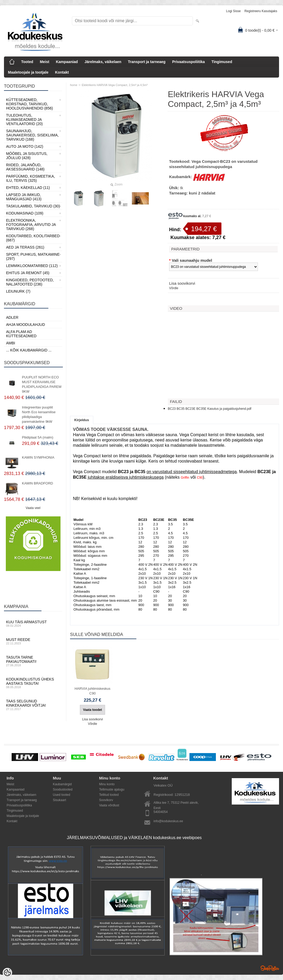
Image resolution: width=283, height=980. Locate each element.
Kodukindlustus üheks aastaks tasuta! (33, 683)
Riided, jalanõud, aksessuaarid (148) (25, 167)
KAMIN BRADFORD (38, 483)
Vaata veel (33, 508)
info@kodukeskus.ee (168, 821)
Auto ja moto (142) (25, 146)
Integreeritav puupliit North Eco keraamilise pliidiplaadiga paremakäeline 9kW (39, 414)
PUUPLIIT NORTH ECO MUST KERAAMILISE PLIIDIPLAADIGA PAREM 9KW (42, 384)
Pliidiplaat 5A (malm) (38, 437)
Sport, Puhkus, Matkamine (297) (33, 256)
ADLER (12, 317)
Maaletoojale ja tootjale (28, 72)
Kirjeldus (82, 420)
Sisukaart (59, 800)
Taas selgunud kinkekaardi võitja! (33, 705)
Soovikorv (106, 800)
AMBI (11, 343)
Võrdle (174, 288)
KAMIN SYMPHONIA (38, 457)
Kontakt (62, 72)
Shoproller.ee (270, 968)
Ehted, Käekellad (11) (28, 188)
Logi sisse (233, 11)
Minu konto (107, 784)
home (74, 85)
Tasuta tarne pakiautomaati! (33, 661)
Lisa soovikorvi (182, 283)
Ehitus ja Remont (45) (28, 273)
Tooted (27, 62)
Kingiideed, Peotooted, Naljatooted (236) (30, 282)
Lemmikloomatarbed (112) (32, 266)
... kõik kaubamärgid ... (29, 350)
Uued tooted (61, 795)
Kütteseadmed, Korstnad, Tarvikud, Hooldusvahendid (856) (29, 104)
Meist (45, 62)
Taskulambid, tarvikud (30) (33, 206)
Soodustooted (63, 789)
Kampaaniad (67, 62)
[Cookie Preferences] (7, 973)
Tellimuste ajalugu (112, 789)
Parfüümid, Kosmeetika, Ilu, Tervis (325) (31, 178)
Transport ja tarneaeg (147, 62)
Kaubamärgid (62, 784)
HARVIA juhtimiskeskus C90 (92, 691)
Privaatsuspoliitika (188, 62)
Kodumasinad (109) (25, 213)
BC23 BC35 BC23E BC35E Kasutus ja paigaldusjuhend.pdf (210, 409)
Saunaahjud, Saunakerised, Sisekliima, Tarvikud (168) (32, 135)
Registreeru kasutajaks (261, 11)
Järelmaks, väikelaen (103, 62)
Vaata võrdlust (109, 805)
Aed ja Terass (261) (25, 247)
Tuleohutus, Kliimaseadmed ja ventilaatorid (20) (24, 120)
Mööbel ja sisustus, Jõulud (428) (27, 156)
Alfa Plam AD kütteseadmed (21, 334)
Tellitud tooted (109, 795)
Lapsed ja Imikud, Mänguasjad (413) (24, 197)
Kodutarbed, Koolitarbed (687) (33, 238)
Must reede (33, 641)
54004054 (161, 812)
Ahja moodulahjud (25, 325)
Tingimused (222, 62)
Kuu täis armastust (33, 624)
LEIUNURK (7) (18, 291)
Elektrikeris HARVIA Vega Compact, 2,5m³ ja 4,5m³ (115, 85)
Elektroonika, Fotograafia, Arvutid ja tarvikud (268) (31, 225)
